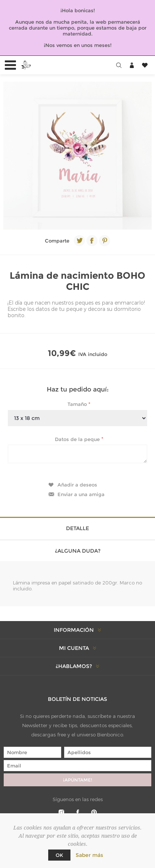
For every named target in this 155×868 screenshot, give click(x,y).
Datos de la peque (78, 439)
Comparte (57, 241)
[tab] (77, 528)
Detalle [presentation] (77, 528)
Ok (59, 855)
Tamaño (78, 404)
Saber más (89, 855)
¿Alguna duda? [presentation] (78, 551)
